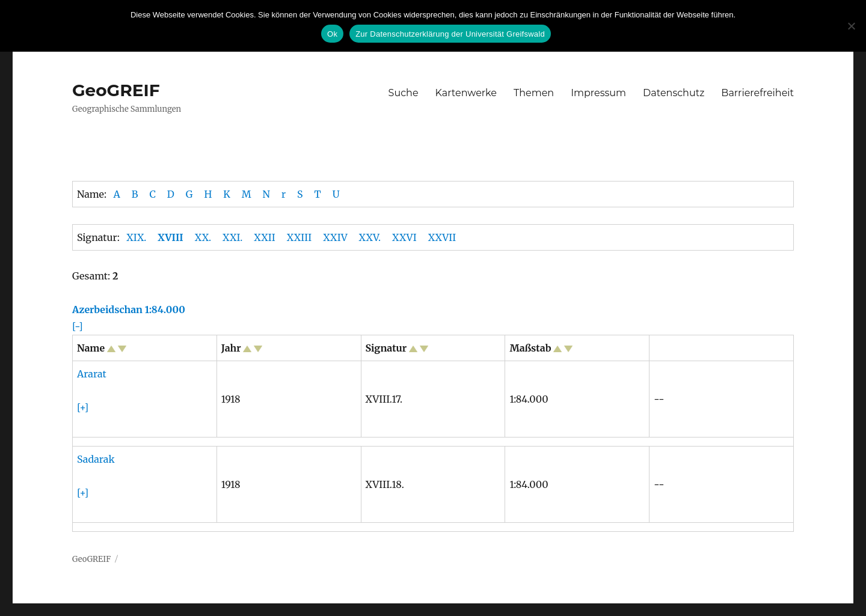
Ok (332, 34)
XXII (265, 237)
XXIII (299, 237)
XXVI (404, 237)
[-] (78, 326)
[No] (851, 26)
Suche (404, 93)
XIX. (136, 237)
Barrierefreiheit (757, 93)
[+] (83, 407)
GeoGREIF (116, 90)
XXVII (442, 237)
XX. (203, 237)
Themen (534, 93)
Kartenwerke (466, 93)
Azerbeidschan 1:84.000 (129, 310)
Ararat (92, 374)
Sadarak (96, 459)
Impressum (598, 93)
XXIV (335, 237)
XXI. (232, 237)
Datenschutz (674, 93)
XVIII (170, 237)
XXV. (370, 237)
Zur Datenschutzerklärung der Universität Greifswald (450, 34)
